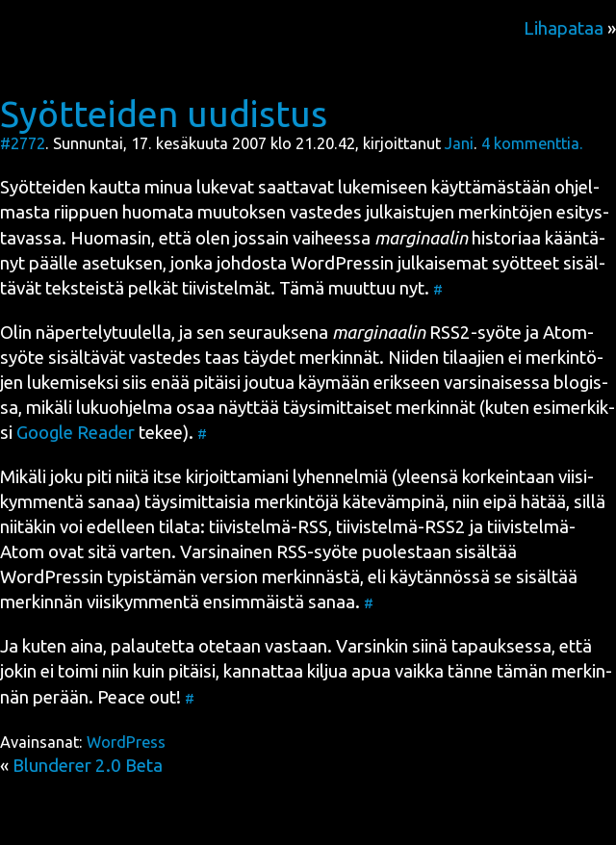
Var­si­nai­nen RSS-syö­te (269, 552)
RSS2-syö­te (427, 333)
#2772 (23, 143)
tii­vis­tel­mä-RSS (269, 527)
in (342, 263)
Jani (459, 143)
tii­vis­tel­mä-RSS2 (401, 527)
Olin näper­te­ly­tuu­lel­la (86, 333)
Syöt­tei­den (43, 187)
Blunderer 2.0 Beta (88, 766)
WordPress (126, 742)
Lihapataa (564, 28)
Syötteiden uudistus (164, 114)
